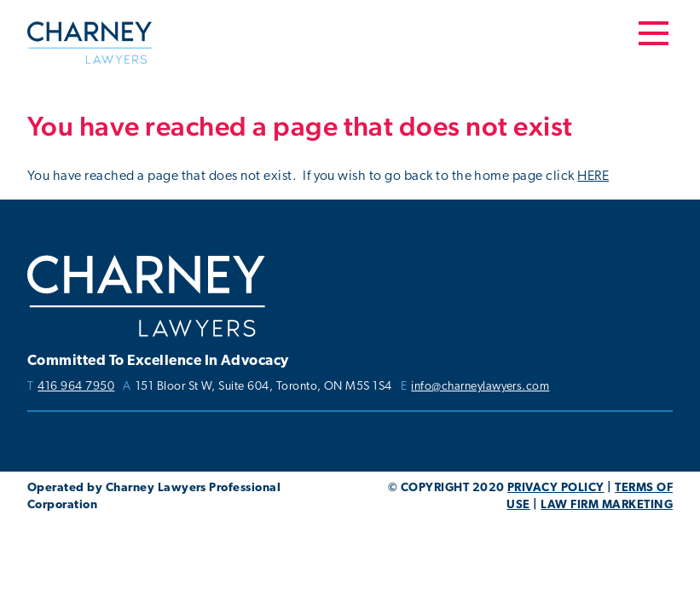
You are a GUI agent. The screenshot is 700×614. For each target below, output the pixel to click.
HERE (593, 177)
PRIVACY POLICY (556, 488)
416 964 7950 (76, 387)
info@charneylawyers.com (480, 387)
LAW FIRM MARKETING (607, 505)
